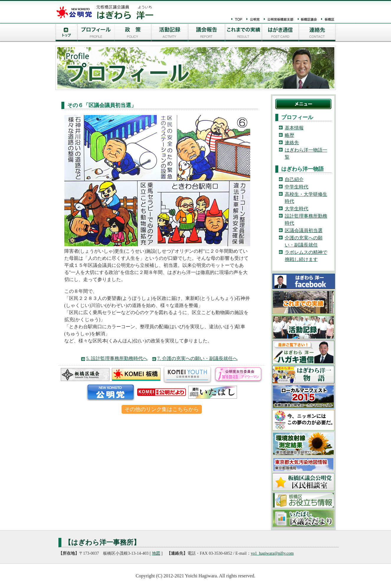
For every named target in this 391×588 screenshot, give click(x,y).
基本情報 (294, 128)
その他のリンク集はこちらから (162, 409)
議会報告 (207, 33)
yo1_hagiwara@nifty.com (272, 553)
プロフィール (96, 33)
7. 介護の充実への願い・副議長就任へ (197, 358)
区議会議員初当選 (304, 230)
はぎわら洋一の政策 (133, 33)
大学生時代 (297, 209)
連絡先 (317, 33)
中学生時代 (297, 187)
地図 (156, 553)
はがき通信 (280, 33)
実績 (244, 33)
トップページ (67, 33)
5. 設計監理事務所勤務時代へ (117, 358)
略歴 (289, 135)
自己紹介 (294, 179)
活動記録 (170, 33)
